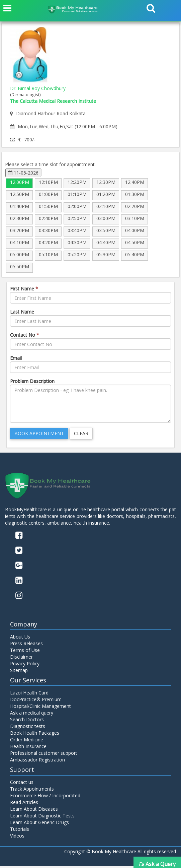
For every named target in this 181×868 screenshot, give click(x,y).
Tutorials (20, 831)
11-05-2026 (23, 173)
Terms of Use (25, 652)
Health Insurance (28, 748)
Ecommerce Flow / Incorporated (45, 797)
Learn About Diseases (34, 811)
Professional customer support (44, 755)
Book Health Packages (35, 735)
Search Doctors (27, 721)
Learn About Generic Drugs (39, 824)
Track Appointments (32, 790)
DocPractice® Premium (36, 701)
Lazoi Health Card (29, 694)
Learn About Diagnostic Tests (42, 817)
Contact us (22, 784)
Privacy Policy (25, 665)
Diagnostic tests (28, 728)
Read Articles (24, 804)
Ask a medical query (32, 714)
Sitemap (19, 672)
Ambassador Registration (37, 761)
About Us (20, 638)
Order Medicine (27, 741)
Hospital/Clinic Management (40, 708)
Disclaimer (21, 658)
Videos (17, 837)
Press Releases (26, 645)
